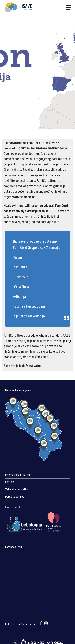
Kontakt (10, 482)
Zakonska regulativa (17, 489)
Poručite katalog (15, 497)
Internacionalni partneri (19, 475)
